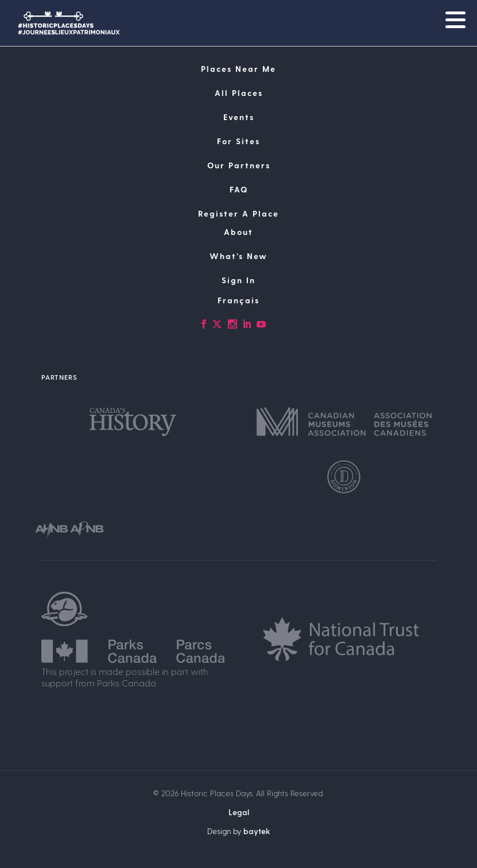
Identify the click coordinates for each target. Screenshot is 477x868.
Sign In (239, 280)
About (239, 232)
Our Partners (239, 165)
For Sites (239, 141)
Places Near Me (239, 69)
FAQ (239, 189)
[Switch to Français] (239, 300)
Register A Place (239, 213)
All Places (239, 93)
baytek (257, 831)
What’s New (239, 256)
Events (239, 117)
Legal (239, 812)
